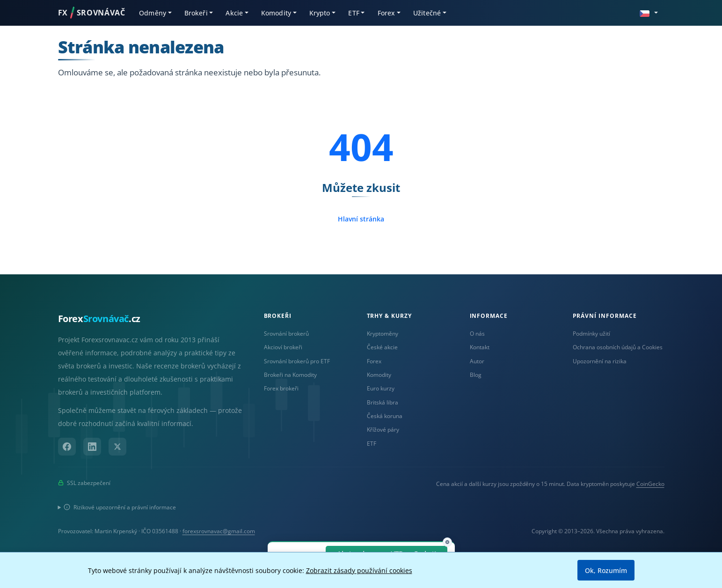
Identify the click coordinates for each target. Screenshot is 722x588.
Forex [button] (387, 13)
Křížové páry (383, 430)
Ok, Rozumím (606, 570)
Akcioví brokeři (283, 347)
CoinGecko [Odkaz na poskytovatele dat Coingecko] (650, 484)
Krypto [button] (320, 13)
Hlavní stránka (361, 219)
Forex (374, 361)
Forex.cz (99, 319)
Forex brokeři (281, 388)
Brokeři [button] (196, 13)
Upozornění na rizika (600, 361)
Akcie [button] (234, 13)
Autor (477, 361)
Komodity (379, 375)
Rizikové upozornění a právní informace (120, 507)
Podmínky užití (591, 334)
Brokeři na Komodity (290, 375)
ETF (372, 444)
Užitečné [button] (427, 13)
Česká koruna (385, 416)
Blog (476, 375)
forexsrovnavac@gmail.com (219, 531)
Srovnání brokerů (286, 334)
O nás (477, 334)
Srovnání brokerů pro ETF (297, 361)
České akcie (382, 347)
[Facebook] (67, 447)
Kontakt (480, 347)
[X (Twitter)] (117, 447)
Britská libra (383, 402)
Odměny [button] (153, 13)
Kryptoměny (383, 334)
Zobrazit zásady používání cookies (359, 570)
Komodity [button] (276, 13)
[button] (649, 12)
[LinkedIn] (92, 447)
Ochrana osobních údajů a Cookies (618, 347)
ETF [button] (354, 13)
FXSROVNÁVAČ (92, 13)
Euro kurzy (381, 388)
